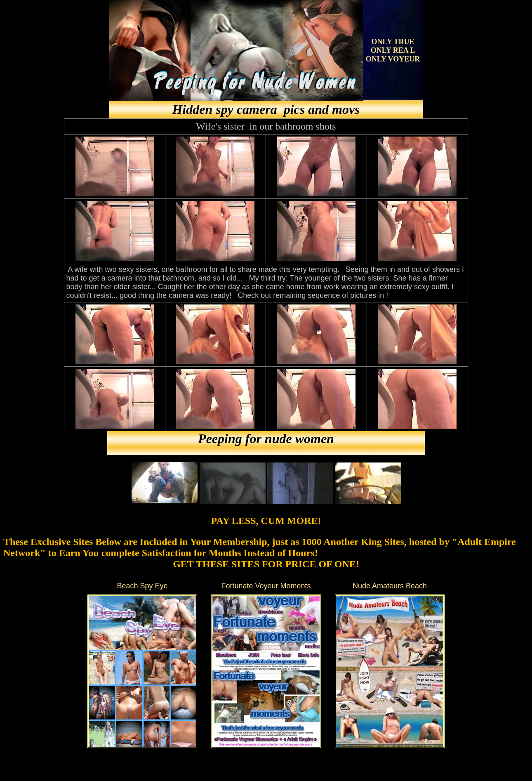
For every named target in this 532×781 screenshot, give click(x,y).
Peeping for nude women (266, 439)
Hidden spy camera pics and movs (266, 109)
